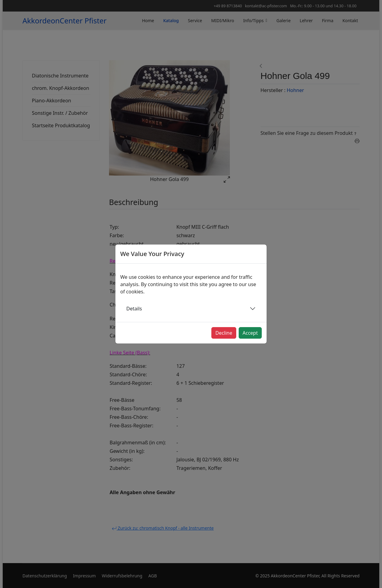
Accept (250, 333)
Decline (224, 333)
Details (134, 309)
